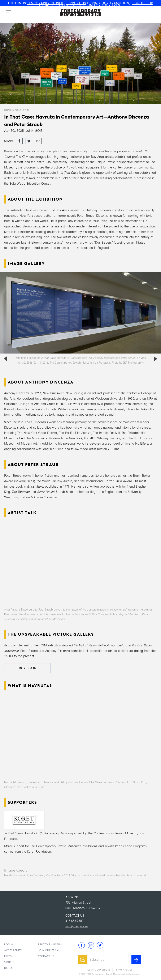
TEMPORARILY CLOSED (45, 3)
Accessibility (13, 950)
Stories (9, 962)
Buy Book (27, 668)
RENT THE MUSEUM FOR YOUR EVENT (92, 5)
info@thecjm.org (77, 926)
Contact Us (46, 956)
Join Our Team (48, 950)
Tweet (29, 140)
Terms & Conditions (99, 970)
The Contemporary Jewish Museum (79, 9)
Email (38, 140)
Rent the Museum (50, 944)
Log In (9, 944)
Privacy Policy (124, 970)
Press (8, 956)
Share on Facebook (19, 141)
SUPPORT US (76, 3)
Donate (10, 968)
